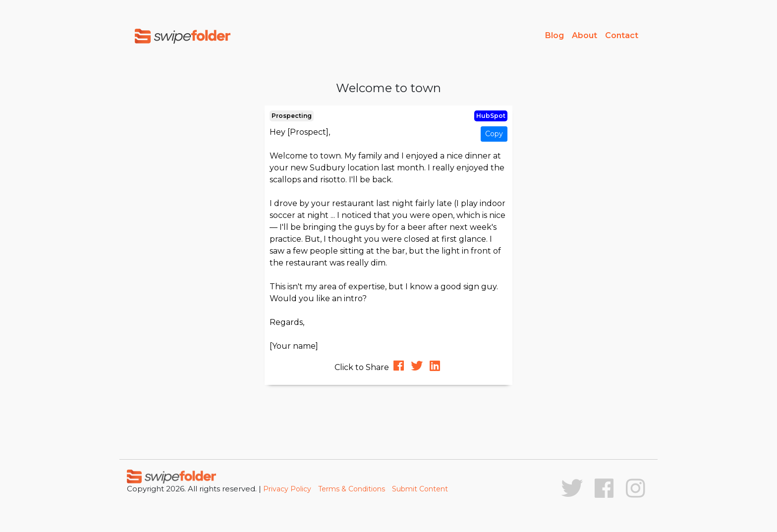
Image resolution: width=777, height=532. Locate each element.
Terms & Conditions (352, 489)
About (584, 35)
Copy (494, 134)
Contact (622, 35)
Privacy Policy (287, 489)
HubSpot (491, 116)
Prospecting (292, 116)
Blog (555, 35)
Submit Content (420, 489)
